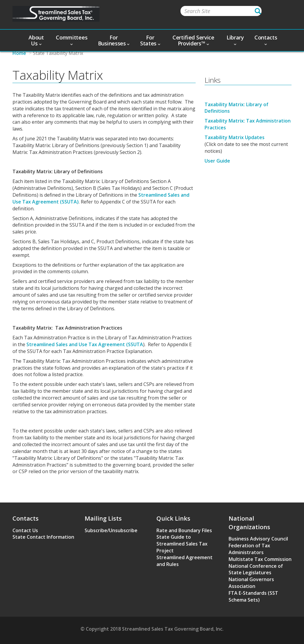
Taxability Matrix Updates (235, 137)
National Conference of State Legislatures (256, 569)
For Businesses (114, 40)
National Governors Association (251, 583)
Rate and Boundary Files (184, 530)
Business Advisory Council (258, 539)
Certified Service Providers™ (193, 40)
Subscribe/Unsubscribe (111, 530)
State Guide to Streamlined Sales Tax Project (182, 544)
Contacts (266, 40)
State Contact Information (43, 537)
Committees (72, 40)
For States (150, 40)
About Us (36, 40)
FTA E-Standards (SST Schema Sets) (253, 596)
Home (19, 53)
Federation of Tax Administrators (249, 549)
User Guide (217, 161)
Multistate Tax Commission (260, 559)
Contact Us (25, 530)
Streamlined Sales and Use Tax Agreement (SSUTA (85, 344)
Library (235, 40)
